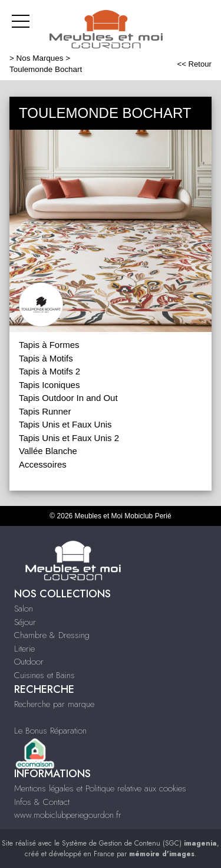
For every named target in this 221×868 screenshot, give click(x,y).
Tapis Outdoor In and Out (68, 398)
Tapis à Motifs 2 (50, 371)
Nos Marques (40, 58)
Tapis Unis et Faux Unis (65, 424)
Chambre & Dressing (52, 635)
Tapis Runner (45, 411)
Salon (24, 609)
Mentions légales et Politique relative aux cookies (100, 788)
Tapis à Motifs (46, 358)
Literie (24, 649)
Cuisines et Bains (44, 675)
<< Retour (194, 64)
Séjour (25, 622)
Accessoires (43, 464)
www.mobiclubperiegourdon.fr (68, 815)
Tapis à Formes (49, 345)
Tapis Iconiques (49, 385)
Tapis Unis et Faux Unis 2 (69, 438)
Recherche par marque (54, 704)
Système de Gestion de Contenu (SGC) (139, 843)
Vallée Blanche (48, 451)
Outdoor (29, 662)
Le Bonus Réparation (50, 731)
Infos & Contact (42, 802)
